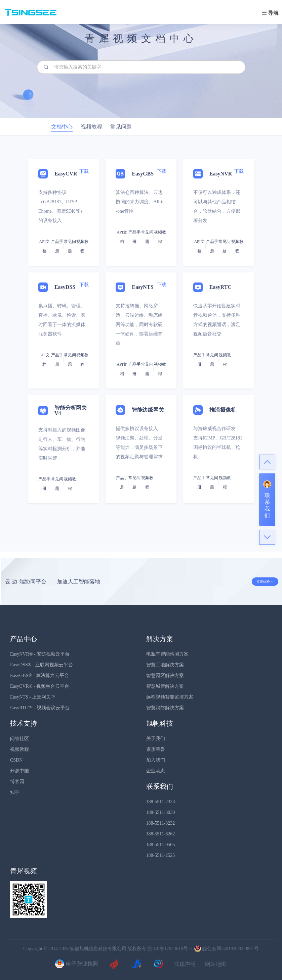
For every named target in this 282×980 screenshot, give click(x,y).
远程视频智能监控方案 (170, 697)
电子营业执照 (76, 964)
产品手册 (57, 246)
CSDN (16, 760)
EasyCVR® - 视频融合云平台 (40, 686)
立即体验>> (265, 582)
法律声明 (185, 964)
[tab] (141, 344)
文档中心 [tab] (62, 127)
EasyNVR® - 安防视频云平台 (40, 654)
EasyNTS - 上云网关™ (33, 697)
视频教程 (19, 749)
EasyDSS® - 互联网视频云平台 (42, 665)
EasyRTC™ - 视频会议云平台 (40, 708)
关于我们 (156, 739)
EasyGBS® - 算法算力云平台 (39, 676)
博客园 (17, 782)
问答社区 (19, 739)
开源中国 (19, 771)
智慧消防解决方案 (165, 708)
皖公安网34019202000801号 (226, 949)
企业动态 (156, 771)
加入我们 (156, 760)
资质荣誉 (156, 749)
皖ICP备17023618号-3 (170, 949)
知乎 (15, 792)
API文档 (45, 246)
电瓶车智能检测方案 (167, 654)
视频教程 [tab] (91, 127)
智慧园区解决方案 (165, 676)
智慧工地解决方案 (165, 665)
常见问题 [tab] (121, 127)
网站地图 (216, 964)
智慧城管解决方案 (165, 686)
